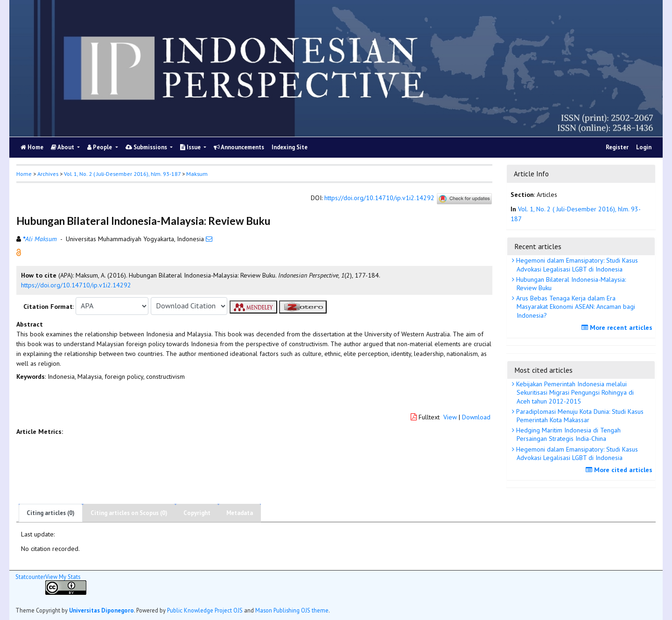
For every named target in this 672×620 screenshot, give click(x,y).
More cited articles (620, 470)
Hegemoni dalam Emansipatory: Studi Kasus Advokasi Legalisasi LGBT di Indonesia (576, 265)
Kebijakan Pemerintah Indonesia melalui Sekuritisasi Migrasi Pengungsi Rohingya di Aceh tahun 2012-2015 (574, 392)
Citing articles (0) (51, 513)
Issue (191, 147)
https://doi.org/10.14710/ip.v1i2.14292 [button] (76, 285)
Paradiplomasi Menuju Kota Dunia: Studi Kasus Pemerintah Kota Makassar (579, 416)
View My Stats (63, 577)
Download (476, 417)
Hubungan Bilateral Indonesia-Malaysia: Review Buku (570, 284)
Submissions (147, 147)
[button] (19, 251)
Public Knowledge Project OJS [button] (205, 610)
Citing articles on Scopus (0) (129, 513)
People (100, 147)
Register (617, 147)
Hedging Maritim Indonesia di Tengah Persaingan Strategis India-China (567, 434)
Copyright (197, 513)
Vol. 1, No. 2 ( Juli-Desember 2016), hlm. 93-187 (122, 174)
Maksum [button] (197, 174)
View (450, 417)
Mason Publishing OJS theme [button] (292, 610)
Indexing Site (290, 147)
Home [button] (24, 174)
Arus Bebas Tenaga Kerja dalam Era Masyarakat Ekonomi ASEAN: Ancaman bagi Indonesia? (575, 307)
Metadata (240, 513)
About (63, 147)
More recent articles (618, 327)
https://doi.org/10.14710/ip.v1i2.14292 (379, 198)
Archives (48, 174)
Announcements (239, 147)
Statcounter (30, 577)
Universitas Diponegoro (101, 610)
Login (644, 147)
